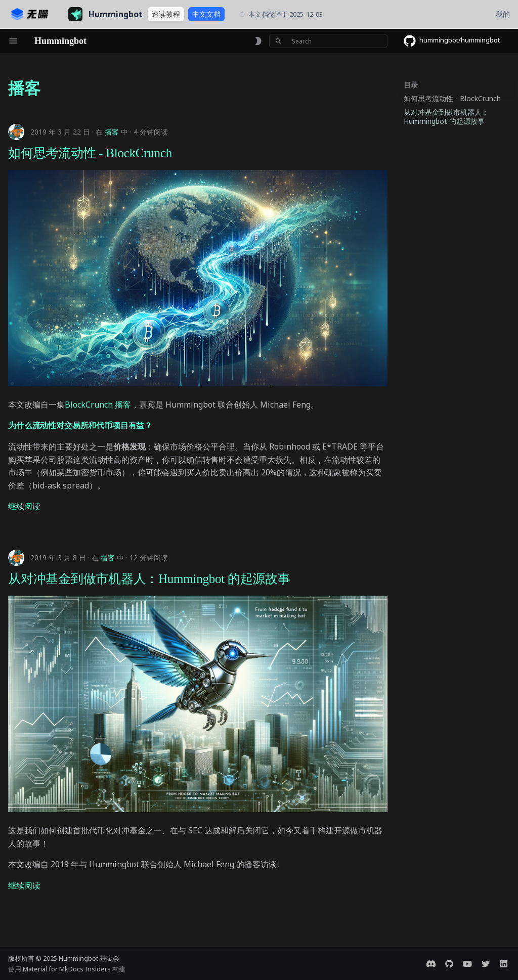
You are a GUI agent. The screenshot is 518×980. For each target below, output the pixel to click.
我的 (503, 14)
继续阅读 (24, 506)
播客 (112, 132)
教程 (166, 14)
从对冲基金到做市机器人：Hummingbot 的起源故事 (149, 579)
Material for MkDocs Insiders (68, 969)
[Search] (328, 41)
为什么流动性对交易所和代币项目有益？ (80, 425)
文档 (206, 14)
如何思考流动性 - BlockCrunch (90, 153)
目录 (411, 85)
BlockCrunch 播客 (98, 405)
